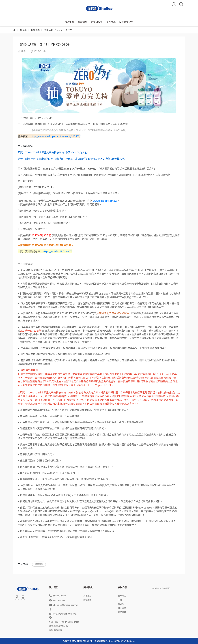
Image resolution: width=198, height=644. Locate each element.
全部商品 (122, 596)
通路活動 (39, 564)
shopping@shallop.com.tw (65, 605)
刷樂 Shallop (83, 641)
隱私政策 (87, 600)
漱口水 (121, 604)
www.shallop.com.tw (105, 201)
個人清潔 (122, 608)
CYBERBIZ (129, 641)
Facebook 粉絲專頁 (161, 588)
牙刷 (120, 600)
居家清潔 (122, 612)
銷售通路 (87, 596)
